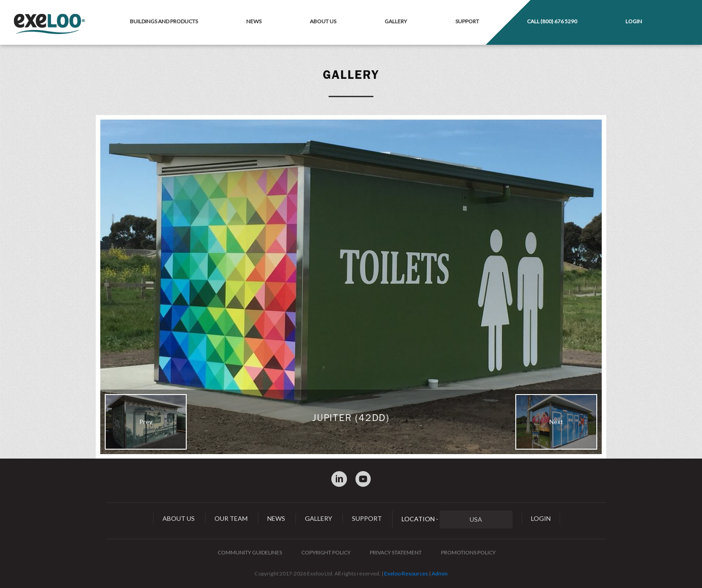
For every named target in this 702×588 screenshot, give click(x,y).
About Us (323, 21)
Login (634, 21)
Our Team (231, 518)
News (254, 21)
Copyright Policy (326, 552)
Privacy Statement (396, 552)
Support (467, 21)
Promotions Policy (468, 552)
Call (552, 21)
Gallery (396, 21)
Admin (440, 573)
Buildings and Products (164, 21)
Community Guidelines (250, 552)
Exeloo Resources (406, 573)
